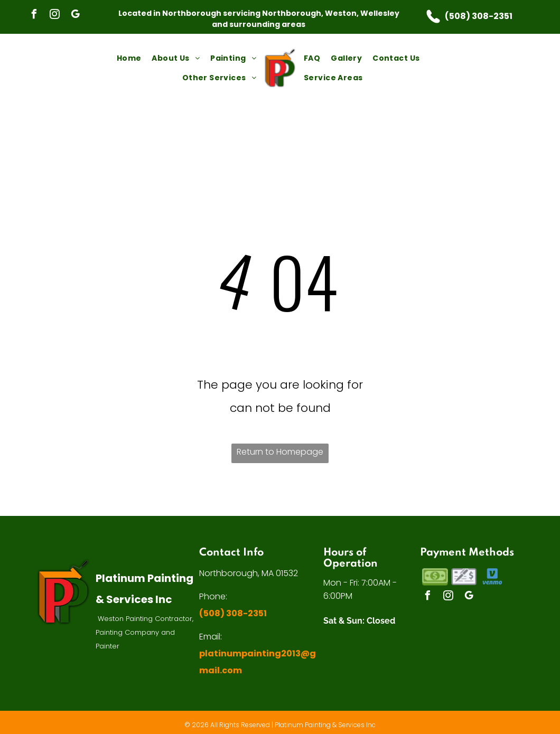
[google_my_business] (75, 16)
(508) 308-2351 (479, 16)
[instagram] (54, 16)
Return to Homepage (280, 452)
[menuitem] (129, 58)
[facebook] (34, 16)
